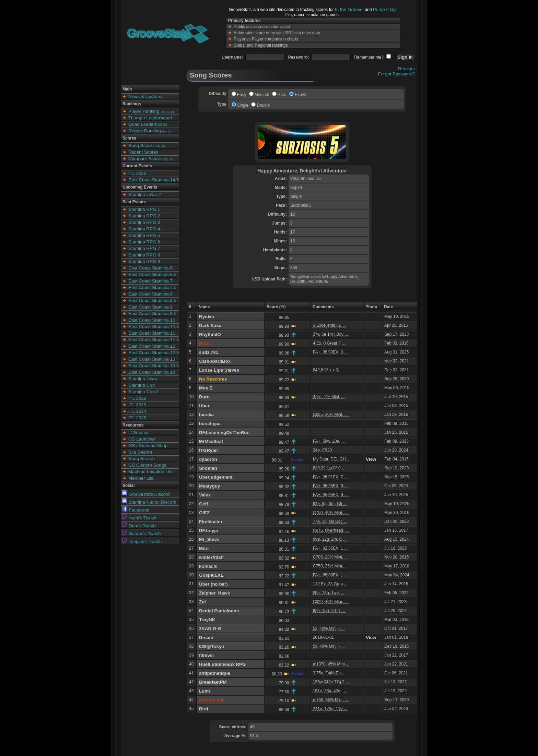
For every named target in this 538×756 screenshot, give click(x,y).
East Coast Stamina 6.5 (152, 274)
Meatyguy (209, 486)
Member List (141, 478)
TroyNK (207, 620)
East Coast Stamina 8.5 (152, 301)
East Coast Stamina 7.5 (152, 287)
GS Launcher (142, 439)
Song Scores (141, 146)
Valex (205, 495)
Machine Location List (150, 472)
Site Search (140, 452)
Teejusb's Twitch (142, 542)
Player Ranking (144, 111)
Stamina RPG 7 (144, 248)
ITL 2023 (137, 405)
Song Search (142, 459)
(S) (168, 112)
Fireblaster (211, 522)
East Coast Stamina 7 (150, 281)
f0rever (207, 655)
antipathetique (215, 673)
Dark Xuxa (210, 326)
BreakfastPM (213, 682)
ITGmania (138, 433)
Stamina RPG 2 (144, 216)
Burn (204, 397)
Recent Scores (143, 152)
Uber (204, 406)
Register (407, 69)
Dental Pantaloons (219, 611)
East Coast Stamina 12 (152, 346)
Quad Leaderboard (148, 124)
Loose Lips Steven (219, 370)
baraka (206, 415)
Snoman (208, 468)
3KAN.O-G (210, 629)
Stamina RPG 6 (144, 242)
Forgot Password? (397, 74)
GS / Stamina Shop (148, 446)
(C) (173, 112)
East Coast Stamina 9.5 (152, 314)
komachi (208, 566)
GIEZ (204, 513)
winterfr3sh (211, 557)
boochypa (210, 424)
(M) (163, 112)
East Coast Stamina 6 (150, 268)
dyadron (208, 459)
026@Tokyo (212, 646)
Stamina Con (142, 385)
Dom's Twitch (139, 526)
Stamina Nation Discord (149, 502)
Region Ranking (145, 131)
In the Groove (349, 9)
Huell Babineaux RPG (222, 664)
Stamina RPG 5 (144, 235)
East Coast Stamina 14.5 (154, 180)
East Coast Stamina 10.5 (154, 327)
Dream (206, 638)
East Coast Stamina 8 (150, 294)
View (371, 459)
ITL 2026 (137, 173)
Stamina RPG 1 (144, 209)
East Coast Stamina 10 (152, 320)
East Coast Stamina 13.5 (154, 366)
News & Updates (145, 97)
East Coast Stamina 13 (152, 359)
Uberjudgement (216, 477)
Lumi (204, 691)
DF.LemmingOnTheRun (224, 433)
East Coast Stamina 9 (150, 307)
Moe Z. (206, 388)
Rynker (207, 317)
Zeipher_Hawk (214, 593)
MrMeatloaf (211, 441)
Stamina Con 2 (143, 392)
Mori (204, 548)
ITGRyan (208, 450)
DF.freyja (209, 531)
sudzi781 (209, 352)
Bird (204, 709)
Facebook (136, 510)
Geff (204, 504)
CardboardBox (215, 361)
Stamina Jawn (143, 379)
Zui (202, 602)
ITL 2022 (137, 398)
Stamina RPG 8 (144, 255)
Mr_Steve (209, 539)
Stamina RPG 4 (144, 229)
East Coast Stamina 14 (152, 372)
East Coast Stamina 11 (152, 333)
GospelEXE (211, 575)
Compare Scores (145, 159)
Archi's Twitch (139, 518)
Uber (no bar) (213, 584)
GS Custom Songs (147, 465)
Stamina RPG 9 (144, 261)
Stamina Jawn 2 (145, 195)
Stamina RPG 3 (144, 222)
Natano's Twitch (141, 534)
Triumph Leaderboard (150, 118)
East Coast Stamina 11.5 (154, 340)
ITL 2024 (137, 411)
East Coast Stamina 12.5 (154, 353)
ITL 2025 (137, 418)
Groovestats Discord (146, 494)
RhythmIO (210, 334)
